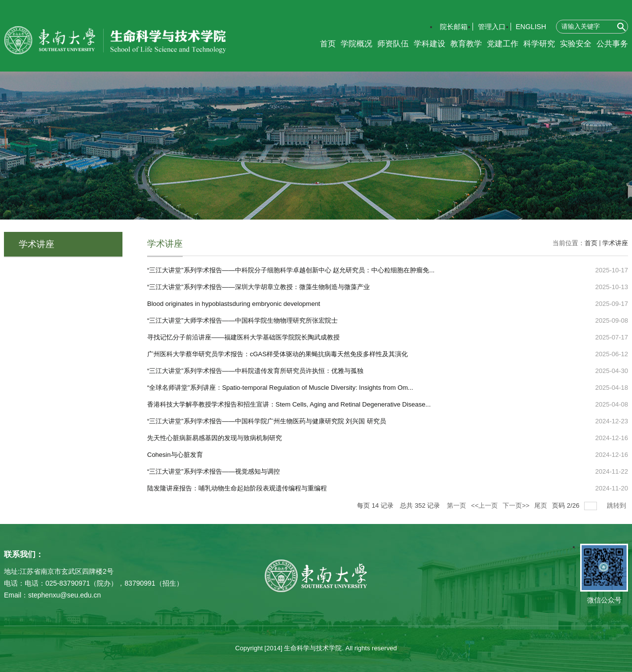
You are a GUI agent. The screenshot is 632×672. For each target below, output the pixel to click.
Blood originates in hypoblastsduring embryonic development (234, 304)
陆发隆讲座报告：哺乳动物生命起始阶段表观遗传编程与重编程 (237, 488)
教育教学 (466, 44)
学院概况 (356, 44)
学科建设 (430, 44)
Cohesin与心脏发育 (175, 455)
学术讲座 (615, 243)
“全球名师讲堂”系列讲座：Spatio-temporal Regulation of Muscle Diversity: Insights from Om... (280, 388)
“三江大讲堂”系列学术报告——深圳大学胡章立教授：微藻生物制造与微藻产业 (258, 287)
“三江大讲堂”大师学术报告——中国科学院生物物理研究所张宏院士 (242, 320)
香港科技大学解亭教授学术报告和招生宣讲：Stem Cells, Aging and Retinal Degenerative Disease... (289, 404)
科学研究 (539, 44)
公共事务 (612, 44)
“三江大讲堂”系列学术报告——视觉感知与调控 (214, 471)
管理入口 (492, 27)
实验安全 (576, 44)
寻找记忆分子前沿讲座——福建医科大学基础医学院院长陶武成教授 (243, 337)
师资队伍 (393, 44)
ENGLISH (531, 27)
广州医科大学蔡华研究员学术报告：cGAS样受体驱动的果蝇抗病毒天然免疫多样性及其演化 (277, 354)
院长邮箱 (454, 27)
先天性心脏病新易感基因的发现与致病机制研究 (215, 438)
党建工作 (503, 44)
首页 (328, 44)
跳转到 (617, 505)
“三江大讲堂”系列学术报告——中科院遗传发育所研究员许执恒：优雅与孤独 (255, 371)
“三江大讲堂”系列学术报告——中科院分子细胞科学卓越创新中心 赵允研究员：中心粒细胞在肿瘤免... (291, 270)
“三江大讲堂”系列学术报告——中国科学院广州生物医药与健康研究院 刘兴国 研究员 (267, 421)
